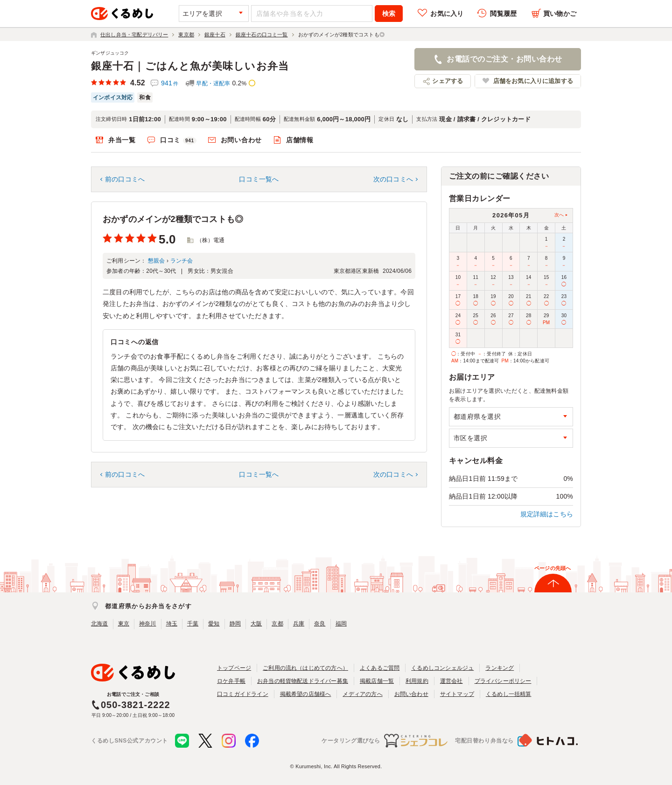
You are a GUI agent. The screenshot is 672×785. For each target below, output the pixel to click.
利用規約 (417, 681)
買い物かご (560, 14)
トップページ (234, 668)
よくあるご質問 (380, 668)
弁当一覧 (122, 140)
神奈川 (148, 624)
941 (170, 83)
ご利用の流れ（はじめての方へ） (305, 668)
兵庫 (299, 624)
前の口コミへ (125, 179)
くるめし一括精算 (509, 694)
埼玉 (172, 624)
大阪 (256, 624)
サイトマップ (457, 694)
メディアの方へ (362, 694)
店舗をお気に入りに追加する (533, 81)
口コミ (178, 140)
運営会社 (451, 681)
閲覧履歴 (503, 14)
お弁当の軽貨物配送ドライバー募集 (303, 681)
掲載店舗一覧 (377, 681)
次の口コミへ (393, 179)
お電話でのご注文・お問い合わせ (504, 59)
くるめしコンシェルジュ (442, 668)
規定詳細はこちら (547, 514)
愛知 (214, 624)
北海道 (100, 624)
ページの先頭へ (553, 568)
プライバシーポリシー (503, 681)
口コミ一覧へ (259, 179)
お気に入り (447, 14)
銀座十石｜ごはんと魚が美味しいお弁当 (190, 66)
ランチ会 (182, 261)
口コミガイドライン (243, 694)
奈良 (320, 624)
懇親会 (157, 261)
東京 (124, 624)
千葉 (193, 624)
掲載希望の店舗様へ (306, 694)
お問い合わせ (241, 140)
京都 (277, 624)
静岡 (235, 624)
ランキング (500, 668)
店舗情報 (300, 140)
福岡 (341, 624)
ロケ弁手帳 (231, 681)
